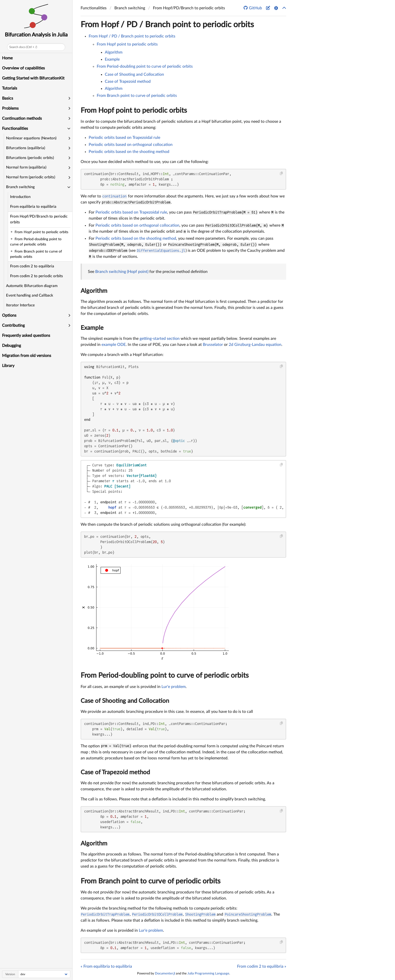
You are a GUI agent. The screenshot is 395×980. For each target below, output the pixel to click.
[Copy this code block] (282, 173)
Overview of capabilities (23, 68)
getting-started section (160, 339)
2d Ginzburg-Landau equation (255, 345)
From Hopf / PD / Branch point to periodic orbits (167, 25)
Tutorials (10, 88)
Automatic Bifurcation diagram (32, 286)
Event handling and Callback (30, 295)
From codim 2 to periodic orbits (37, 276)
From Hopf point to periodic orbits (127, 44)
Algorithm (114, 52)
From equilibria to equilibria (33, 207)
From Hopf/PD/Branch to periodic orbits (39, 219)
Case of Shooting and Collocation (134, 74)
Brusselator (213, 345)
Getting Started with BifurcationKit (33, 78)
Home (7, 58)
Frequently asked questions (26, 336)
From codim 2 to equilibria (32, 266)
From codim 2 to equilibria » (262, 966)
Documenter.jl (165, 973)
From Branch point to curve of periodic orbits (137, 96)
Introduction (20, 197)
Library (8, 366)
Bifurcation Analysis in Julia (36, 35)
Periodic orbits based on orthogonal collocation (131, 145)
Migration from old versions (27, 356)
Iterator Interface (20, 305)
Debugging (11, 346)
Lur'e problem (174, 687)
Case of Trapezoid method (128, 81)
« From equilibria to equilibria (106, 966)
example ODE (114, 345)
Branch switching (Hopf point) (122, 272)
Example (112, 59)
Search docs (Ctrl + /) (23, 47)
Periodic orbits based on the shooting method (129, 152)
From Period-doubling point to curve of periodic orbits (145, 66)
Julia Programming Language (208, 973)
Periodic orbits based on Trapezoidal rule (124, 138)
